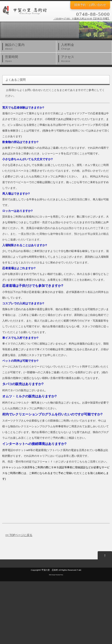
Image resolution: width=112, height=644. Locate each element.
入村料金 (85, 47)
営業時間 (29, 59)
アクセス (85, 59)
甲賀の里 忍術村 (50, 570)
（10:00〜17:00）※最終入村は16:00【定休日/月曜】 (82, 19)
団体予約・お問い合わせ (90, 5)
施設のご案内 (29, 47)
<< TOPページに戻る (19, 535)
